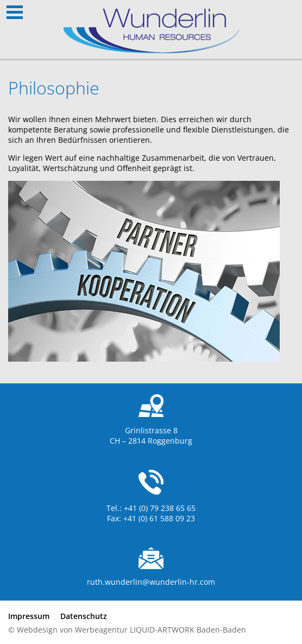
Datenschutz (84, 616)
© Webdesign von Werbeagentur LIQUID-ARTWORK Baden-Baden (127, 630)
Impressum (29, 616)
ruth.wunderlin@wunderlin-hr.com (151, 582)
